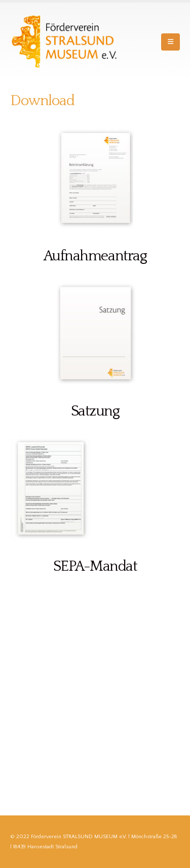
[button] (170, 42)
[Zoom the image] (95, 132)
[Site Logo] (66, 42)
